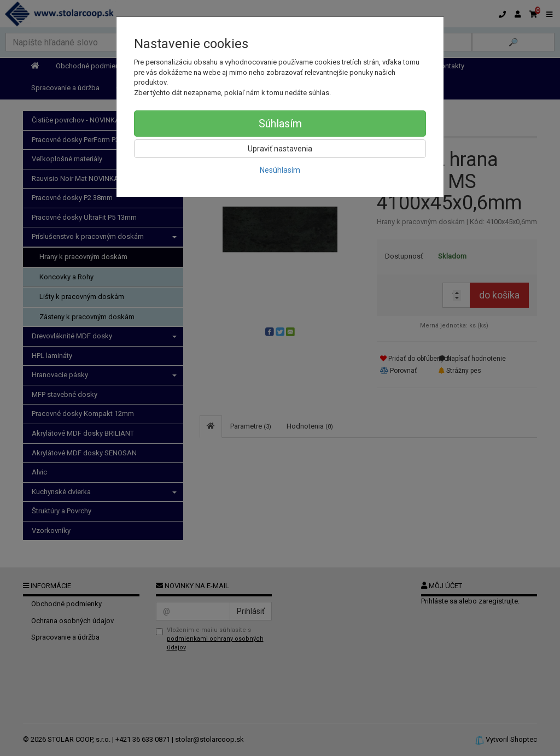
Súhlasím (280, 124)
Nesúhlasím (280, 170)
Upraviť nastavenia (280, 149)
